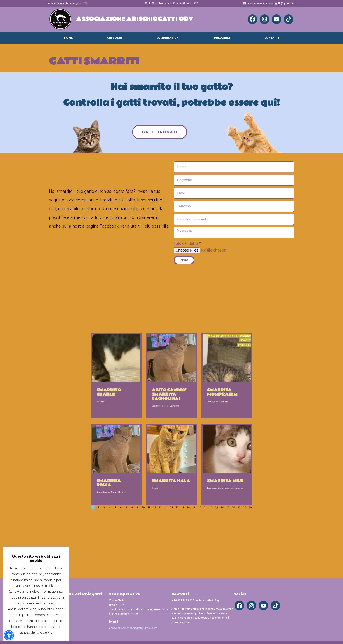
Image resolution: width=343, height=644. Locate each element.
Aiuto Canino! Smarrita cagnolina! (170, 408)
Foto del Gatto (186, 243)
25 (200, 466)
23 (194, 466)
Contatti (272, 38)
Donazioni (222, 38)
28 (209, 466)
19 (183, 466)
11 (160, 466)
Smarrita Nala (171, 452)
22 (192, 466)
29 (212, 466)
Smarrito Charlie (140, 407)
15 (172, 466)
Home (68, 38)
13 (166, 466)
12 (163, 466)
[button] (9, 635)
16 (175, 466)
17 (177, 466)
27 (206, 466)
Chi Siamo (115, 38)
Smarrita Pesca (140, 453)
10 (157, 466)
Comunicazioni (168, 38)
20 (186, 466)
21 (189, 466)
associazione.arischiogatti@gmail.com (133, 628)
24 (197, 466)
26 (203, 466)
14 (169, 466)
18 (180, 466)
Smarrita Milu (199, 452)
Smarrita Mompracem (197, 407)
